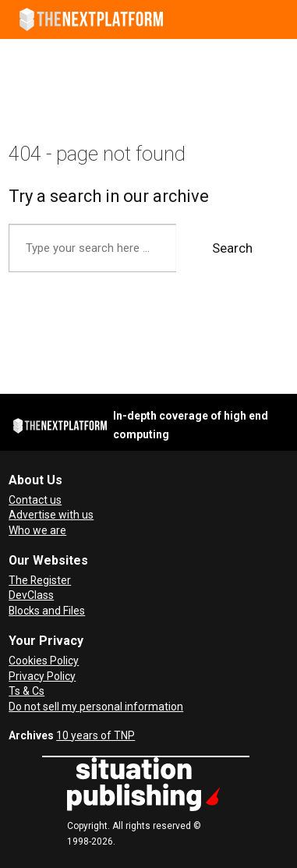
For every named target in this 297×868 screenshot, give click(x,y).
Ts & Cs (27, 691)
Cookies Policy (44, 661)
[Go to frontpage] (91, 19)
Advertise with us (51, 515)
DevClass (31, 595)
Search (232, 248)
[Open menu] (278, 19)
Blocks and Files (47, 611)
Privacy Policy (42, 676)
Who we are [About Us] (37, 530)
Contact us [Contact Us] (35, 500)
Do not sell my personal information (96, 707)
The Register (40, 580)
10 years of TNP (95, 735)
